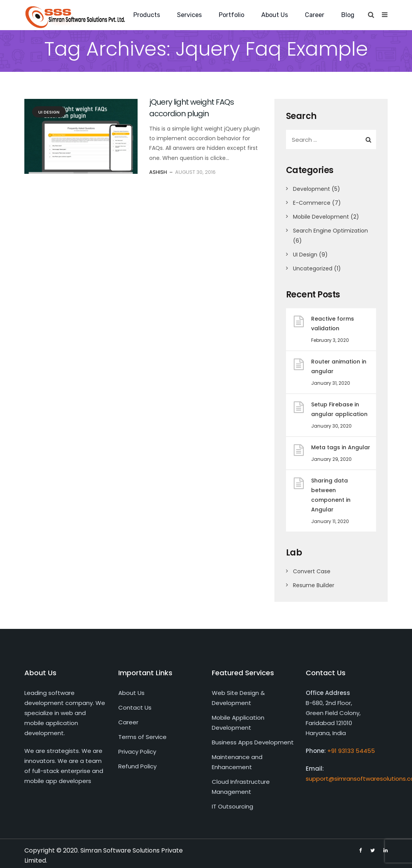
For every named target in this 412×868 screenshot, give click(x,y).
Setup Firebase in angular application (339, 409)
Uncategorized (313, 268)
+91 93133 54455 (351, 751)
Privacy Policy (137, 752)
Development (312, 189)
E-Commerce (312, 203)
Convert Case (312, 571)
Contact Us (135, 707)
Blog (348, 15)
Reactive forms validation (333, 324)
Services (189, 15)
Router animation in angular (339, 366)
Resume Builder (314, 585)
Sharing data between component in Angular (331, 495)
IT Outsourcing (232, 806)
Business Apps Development (253, 742)
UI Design (49, 112)
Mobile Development (321, 217)
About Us (275, 15)
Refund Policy (137, 766)
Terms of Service (142, 737)
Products (147, 15)
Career (315, 15)
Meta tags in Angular (341, 447)
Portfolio (232, 15)
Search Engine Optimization (330, 231)
